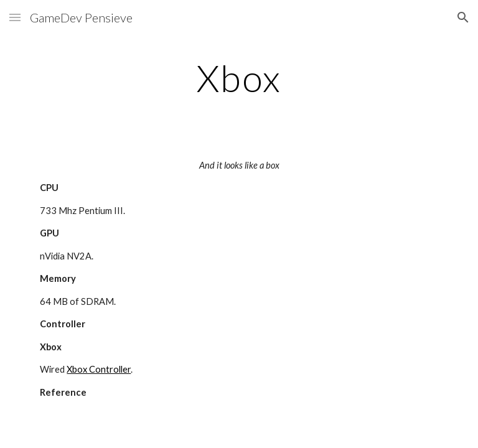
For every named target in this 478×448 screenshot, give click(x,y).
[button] (15, 17)
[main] (239, 78)
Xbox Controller (99, 369)
